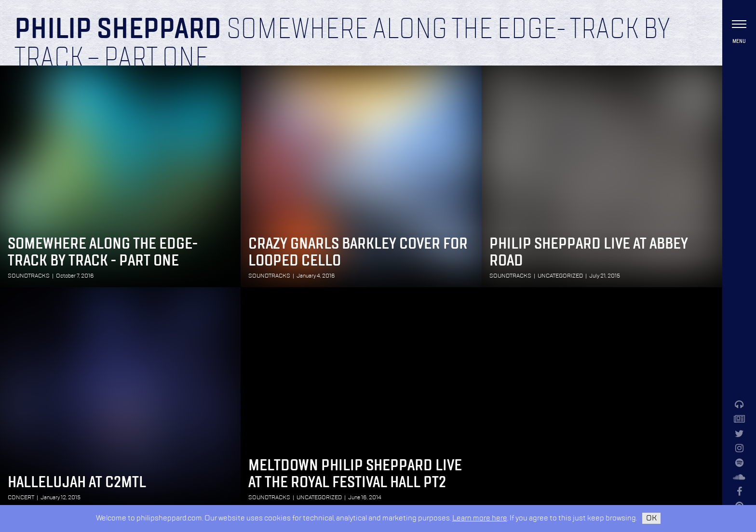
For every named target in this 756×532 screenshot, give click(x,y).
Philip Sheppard (118, 30)
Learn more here (480, 518)
